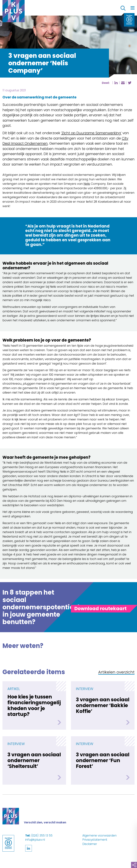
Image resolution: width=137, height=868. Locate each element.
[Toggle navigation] (133, 8)
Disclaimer (90, 844)
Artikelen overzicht (116, 672)
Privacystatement (95, 840)
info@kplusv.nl (35, 840)
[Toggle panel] (100, 609)
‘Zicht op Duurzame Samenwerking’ (91, 133)
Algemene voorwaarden (99, 836)
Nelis (87, 184)
